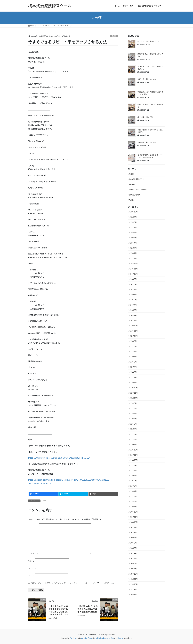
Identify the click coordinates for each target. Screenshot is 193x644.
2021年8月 (133, 470)
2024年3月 (133, 310)
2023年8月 (133, 346)
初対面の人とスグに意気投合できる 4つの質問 (150, 93)
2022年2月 (133, 439)
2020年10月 (133, 522)
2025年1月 (133, 258)
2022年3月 (133, 434)
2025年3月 (133, 248)
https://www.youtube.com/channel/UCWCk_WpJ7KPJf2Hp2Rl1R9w (59, 458)
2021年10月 (133, 460)
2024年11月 (133, 269)
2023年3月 (133, 372)
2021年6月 (133, 481)
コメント (33, 553)
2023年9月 (133, 341)
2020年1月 (133, 569)
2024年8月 (133, 284)
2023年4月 (133, 367)
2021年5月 (133, 486)
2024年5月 (133, 300)
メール (32, 568)
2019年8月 (133, 594)
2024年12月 (133, 263)
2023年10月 (133, 336)
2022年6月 (133, 419)
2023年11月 (133, 331)
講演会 (131, 200)
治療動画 (132, 184)
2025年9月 (133, 217)
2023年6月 (133, 357)
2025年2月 (133, 253)
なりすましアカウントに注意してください (150, 68)
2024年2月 (133, 315)
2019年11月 (133, 579)
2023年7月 (133, 351)
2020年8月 (133, 532)
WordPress (74, 638)
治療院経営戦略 (135, 195)
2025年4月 (133, 243)
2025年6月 (133, 232)
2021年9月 (133, 465)
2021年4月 (133, 491)
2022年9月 (133, 403)
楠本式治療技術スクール (138, 179)
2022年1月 (133, 445)
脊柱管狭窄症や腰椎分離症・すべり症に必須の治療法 (150, 156)
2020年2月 (133, 564)
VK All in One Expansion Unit (104, 638)
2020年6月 (133, 543)
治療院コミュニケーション (139, 189)
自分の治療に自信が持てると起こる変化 (150, 131)
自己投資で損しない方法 (147, 79)
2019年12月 (133, 574)
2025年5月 (133, 238)
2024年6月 (133, 295)
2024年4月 (133, 305)
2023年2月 (133, 377)
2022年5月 (133, 424)
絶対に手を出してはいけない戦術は (150, 106)
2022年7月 (133, 413)
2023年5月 (133, 362)
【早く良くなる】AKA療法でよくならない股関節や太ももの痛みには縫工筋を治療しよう (58, 610)
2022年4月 (133, 429)
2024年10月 (133, 274)
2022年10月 (133, 398)
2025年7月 (133, 227)
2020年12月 (133, 512)
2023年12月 (133, 326)
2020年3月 (133, 558)
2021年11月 (133, 455)
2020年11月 (133, 517)
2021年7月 (133, 476)
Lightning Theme (87, 638)
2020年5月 (133, 548)
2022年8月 (133, 408)
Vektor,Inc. (119, 638)
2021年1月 (133, 507)
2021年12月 (133, 450)
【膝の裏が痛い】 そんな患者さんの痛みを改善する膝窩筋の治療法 (88, 609)
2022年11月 (133, 393)
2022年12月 (133, 388)
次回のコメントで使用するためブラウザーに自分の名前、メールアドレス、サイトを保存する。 (73, 583)
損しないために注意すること (149, 41)
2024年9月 (133, 279)
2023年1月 (133, 383)
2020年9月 (133, 527)
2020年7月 (133, 538)
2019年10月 (133, 584)
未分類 (114, 36)
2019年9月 (133, 589)
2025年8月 (133, 222)
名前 (31, 561)
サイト (31, 576)
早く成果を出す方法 (145, 117)
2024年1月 (133, 320)
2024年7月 (133, 289)
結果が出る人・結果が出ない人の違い (150, 55)
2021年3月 (133, 496)
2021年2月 (133, 501)
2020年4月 (133, 553)
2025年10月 (133, 212)
